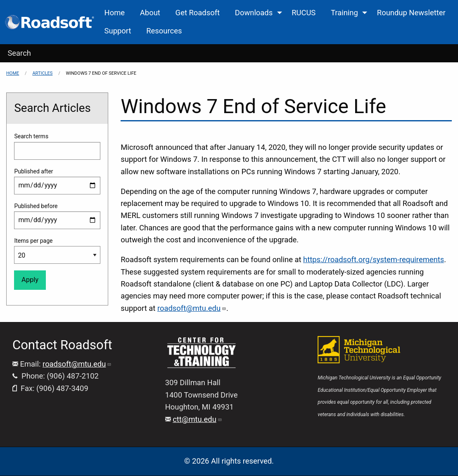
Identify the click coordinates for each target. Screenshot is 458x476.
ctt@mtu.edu (197, 419)
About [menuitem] (150, 13)
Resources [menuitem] (164, 31)
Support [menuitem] (118, 31)
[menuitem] (50, 22)
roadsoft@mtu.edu (192, 308)
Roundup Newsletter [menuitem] (411, 13)
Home (13, 73)
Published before (36, 206)
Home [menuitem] (115, 13)
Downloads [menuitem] (254, 13)
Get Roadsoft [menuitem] (198, 13)
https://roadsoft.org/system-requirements (374, 259)
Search (19, 53)
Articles (42, 73)
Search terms (31, 136)
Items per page (33, 241)
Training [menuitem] (344, 13)
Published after (33, 171)
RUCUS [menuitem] (304, 13)
